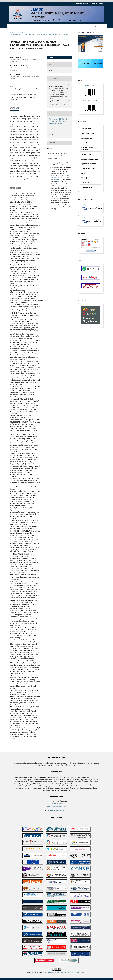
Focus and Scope (87, 138)
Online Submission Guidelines (87, 149)
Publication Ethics (87, 143)
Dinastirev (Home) (82, 4)
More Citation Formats (58, 105)
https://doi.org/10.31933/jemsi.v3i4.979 (23, 89)
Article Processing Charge (90, 159)
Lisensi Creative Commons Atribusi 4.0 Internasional (67, 973)
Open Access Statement (89, 164)
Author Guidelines (87, 187)
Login (101, 4)
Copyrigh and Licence (88, 168)
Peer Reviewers (86, 129)
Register (94, 4)
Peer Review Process (88, 133)
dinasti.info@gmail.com (59, 810)
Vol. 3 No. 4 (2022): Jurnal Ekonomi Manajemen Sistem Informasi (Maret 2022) (40, 34)
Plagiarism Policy (87, 154)
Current (13, 26)
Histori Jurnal (86, 178)
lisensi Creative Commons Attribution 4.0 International (61, 178)
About (33, 26)
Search (98, 26)
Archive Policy (86, 183)
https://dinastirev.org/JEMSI (57, 807)
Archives (23, 26)
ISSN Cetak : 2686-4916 (91, 101)
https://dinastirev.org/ (57, 803)
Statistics (84, 173)
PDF (51, 58)
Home (12, 32)
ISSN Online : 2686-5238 (91, 85)
